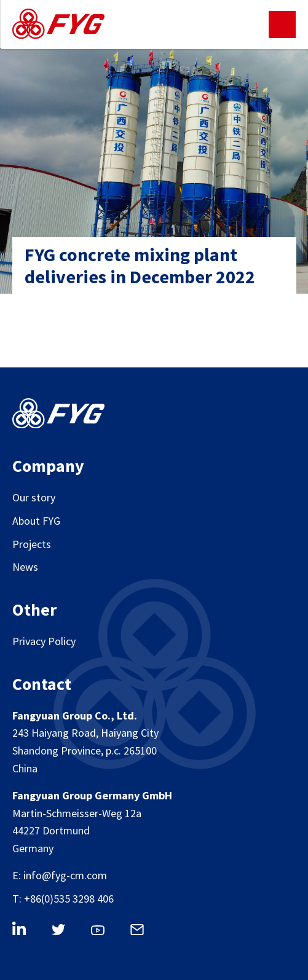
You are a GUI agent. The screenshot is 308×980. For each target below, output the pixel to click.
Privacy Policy (44, 641)
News (25, 567)
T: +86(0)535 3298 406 (63, 899)
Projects (32, 544)
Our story (34, 497)
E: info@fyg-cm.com (60, 875)
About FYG (36, 521)
